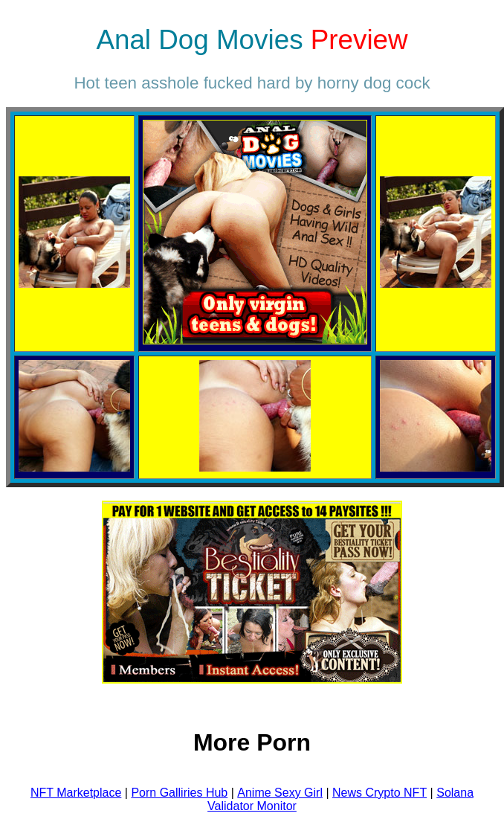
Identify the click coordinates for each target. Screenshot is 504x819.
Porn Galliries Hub (179, 793)
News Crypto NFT (379, 793)
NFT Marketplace (76, 793)
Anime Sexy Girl (280, 793)
